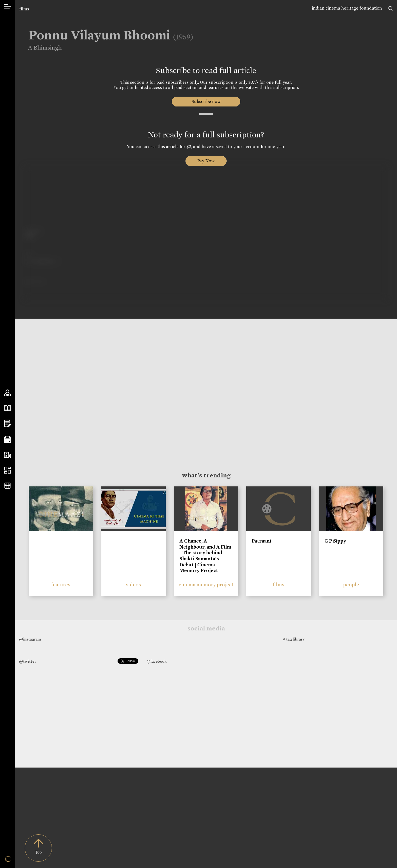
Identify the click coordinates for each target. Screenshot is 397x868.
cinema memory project (206, 585)
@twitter (28, 661)
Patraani (261, 541)
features (61, 585)
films (24, 9)
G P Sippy (335, 541)
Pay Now (206, 161)
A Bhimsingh (41, 48)
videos (133, 585)
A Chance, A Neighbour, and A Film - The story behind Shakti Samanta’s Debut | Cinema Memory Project (205, 556)
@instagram (30, 639)
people (351, 585)
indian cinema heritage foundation (347, 8)
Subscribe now (206, 101)
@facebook (157, 661)
